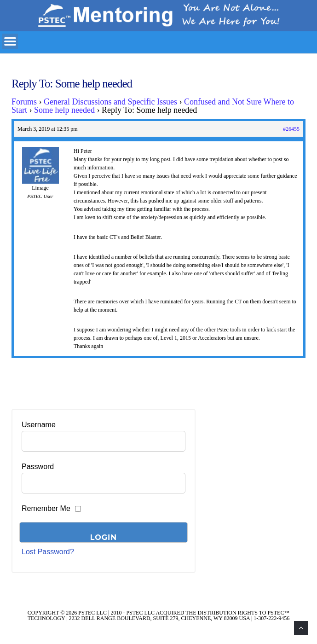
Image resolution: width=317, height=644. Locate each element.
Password (38, 467)
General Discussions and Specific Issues (110, 102)
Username (39, 425)
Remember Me (46, 508)
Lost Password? (48, 552)
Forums (24, 102)
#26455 (291, 129)
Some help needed (64, 110)
